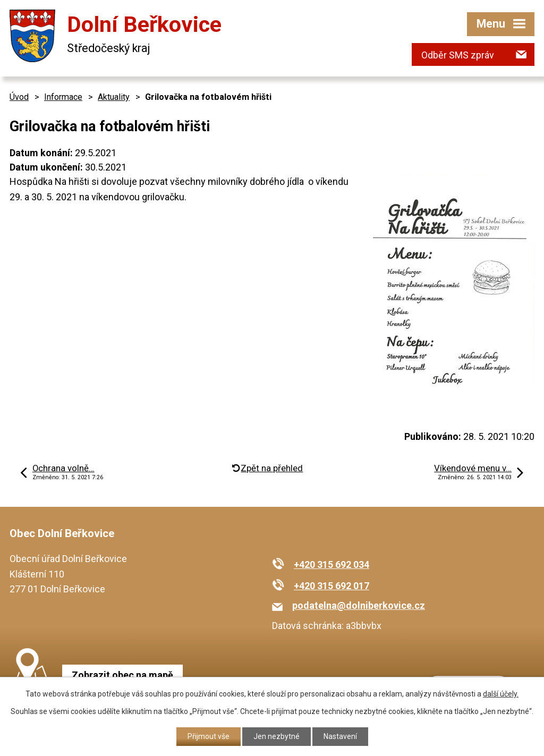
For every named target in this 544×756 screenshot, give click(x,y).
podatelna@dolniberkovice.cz (359, 605)
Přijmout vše (209, 736)
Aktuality (114, 97)
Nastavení (340, 736)
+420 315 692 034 (331, 564)
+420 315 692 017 (331, 586)
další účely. (501, 694)
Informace (63, 97)
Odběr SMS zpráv (458, 55)
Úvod (19, 97)
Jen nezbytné (277, 736)
